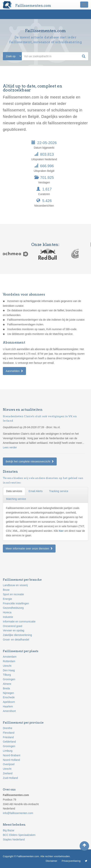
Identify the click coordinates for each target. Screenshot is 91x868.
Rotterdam (9, 661)
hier (62, 531)
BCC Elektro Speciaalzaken (19, 835)
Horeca (7, 612)
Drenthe (8, 728)
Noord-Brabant (12, 755)
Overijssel (9, 764)
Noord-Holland (11, 760)
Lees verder (10, 447)
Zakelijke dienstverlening (17, 635)
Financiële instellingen (16, 603)
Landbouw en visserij (15, 585)
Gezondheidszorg (13, 608)
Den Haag (9, 670)
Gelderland (9, 742)
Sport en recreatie (13, 594)
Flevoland (9, 733)
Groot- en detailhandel (16, 640)
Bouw (6, 590)
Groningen (9, 679)
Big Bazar (9, 830)
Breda (6, 688)
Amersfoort (9, 711)
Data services (14, 491)
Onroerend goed (13, 626)
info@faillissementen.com (18, 813)
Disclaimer (51, 861)
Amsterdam (10, 657)
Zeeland (8, 773)
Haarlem (8, 706)
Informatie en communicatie (19, 621)
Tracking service (59, 491)
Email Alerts (36, 491)
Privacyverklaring (71, 861)
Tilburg (7, 675)
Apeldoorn (9, 702)
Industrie (8, 617)
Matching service (16, 499)
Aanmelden (14, 371)
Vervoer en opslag (14, 630)
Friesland (8, 737)
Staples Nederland (14, 839)
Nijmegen (8, 693)
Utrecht (7, 666)
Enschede (9, 697)
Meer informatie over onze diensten (29, 549)
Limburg (8, 751)
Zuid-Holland (10, 778)
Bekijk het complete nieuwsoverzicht (30, 461)
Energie (7, 599)
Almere (7, 684)
